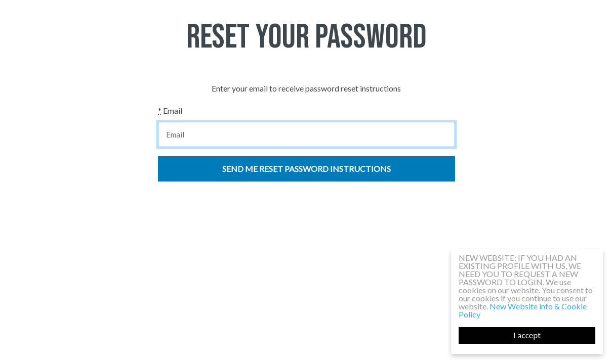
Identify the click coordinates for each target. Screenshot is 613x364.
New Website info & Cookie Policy (523, 310)
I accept (527, 335)
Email (170, 110)
